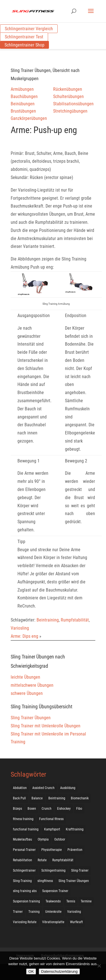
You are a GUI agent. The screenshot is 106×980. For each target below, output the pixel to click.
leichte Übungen (25, 677)
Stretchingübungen (70, 111)
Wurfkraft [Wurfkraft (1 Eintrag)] (76, 922)
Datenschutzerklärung (59, 971)
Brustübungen (23, 111)
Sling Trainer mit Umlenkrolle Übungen (46, 726)
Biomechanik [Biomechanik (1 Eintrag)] (80, 798)
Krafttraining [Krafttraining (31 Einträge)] (75, 829)
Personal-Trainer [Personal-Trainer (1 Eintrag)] (24, 850)
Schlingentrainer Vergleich (29, 29)
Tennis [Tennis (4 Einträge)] (71, 901)
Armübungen (22, 89)
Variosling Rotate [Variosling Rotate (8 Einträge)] (25, 922)
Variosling (20, 628)
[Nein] (99, 966)
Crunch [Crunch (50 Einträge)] (47, 809)
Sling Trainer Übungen (31, 718)
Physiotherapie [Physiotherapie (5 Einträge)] (52, 850)
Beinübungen (23, 104)
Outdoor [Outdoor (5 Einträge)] (60, 839)
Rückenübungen (68, 89)
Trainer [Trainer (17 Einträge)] (18, 912)
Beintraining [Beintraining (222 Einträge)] (57, 798)
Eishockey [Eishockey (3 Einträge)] (64, 809)
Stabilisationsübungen (73, 104)
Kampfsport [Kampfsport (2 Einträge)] (52, 829)
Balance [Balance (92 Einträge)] (37, 798)
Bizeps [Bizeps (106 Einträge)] (17, 809)
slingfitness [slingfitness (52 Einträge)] (45, 881)
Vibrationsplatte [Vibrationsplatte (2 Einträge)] (53, 922)
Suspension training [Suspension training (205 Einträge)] (26, 901)
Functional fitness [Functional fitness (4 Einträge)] (51, 819)
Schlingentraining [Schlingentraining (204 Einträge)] (53, 870)
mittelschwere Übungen (32, 685)
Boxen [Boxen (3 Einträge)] (32, 809)
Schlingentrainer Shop (24, 45)
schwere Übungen (27, 693)
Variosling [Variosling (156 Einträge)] (74, 912)
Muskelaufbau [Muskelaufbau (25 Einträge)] (22, 839)
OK (31, 971)
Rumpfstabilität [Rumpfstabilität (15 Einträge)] (63, 860)
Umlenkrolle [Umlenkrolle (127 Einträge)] (53, 912)
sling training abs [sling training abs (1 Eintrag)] (25, 891)
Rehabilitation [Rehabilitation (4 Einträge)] (22, 860)
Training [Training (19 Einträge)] (34, 912)
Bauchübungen (24, 96)
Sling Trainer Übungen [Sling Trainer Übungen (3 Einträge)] (74, 881)
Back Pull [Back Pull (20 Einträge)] (19, 798)
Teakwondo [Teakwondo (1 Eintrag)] (53, 901)
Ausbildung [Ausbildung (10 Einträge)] (68, 788)
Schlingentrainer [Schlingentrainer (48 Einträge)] (24, 870)
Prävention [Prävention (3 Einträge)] (75, 850)
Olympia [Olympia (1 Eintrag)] (43, 839)
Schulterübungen (68, 96)
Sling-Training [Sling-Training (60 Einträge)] (22, 881)
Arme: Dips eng (24, 636)
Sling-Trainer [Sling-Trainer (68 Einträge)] (80, 870)
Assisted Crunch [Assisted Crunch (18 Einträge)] (43, 788)
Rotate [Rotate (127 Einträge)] (42, 860)
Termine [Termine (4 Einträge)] (86, 901)
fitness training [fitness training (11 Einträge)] (23, 819)
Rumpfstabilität (75, 620)
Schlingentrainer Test (24, 37)
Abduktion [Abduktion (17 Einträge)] (20, 788)
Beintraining (48, 620)
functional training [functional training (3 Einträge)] (26, 829)
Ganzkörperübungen (29, 118)
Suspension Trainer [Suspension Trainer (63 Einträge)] (55, 891)
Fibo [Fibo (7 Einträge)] (79, 809)
